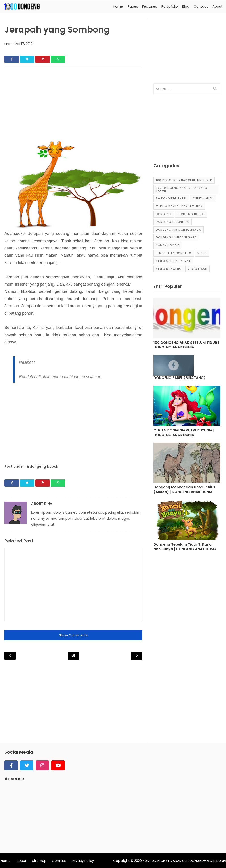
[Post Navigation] (73, 656)
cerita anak (203, 198)
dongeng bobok (191, 214)
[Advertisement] (73, 104)
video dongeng (169, 269)
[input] (187, 89)
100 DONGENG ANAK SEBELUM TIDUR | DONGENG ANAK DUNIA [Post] (186, 345)
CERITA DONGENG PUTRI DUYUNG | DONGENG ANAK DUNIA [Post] (184, 433)
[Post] (187, 319)
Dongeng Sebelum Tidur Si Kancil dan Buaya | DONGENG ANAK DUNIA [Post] (185, 547)
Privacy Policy (83, 861)
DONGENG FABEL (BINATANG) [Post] (179, 378)
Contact (59, 861)
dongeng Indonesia (173, 222)
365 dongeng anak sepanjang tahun (182, 189)
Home (6, 861)
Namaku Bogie (168, 245)
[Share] (12, 59)
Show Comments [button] (73, 635)
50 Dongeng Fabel (171, 198)
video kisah (198, 269)
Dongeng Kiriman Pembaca (179, 230)
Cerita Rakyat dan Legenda (179, 206)
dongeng (164, 214)
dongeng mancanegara (176, 237)
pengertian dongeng (174, 253)
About (21, 861)
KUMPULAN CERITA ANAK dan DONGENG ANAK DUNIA (184, 861)
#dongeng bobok (42, 466)
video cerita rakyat (173, 261)
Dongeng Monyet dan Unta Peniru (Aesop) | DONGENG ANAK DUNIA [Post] (184, 490)
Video (202, 253)
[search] (215, 89)
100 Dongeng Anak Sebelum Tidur (184, 180)
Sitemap (39, 861)
